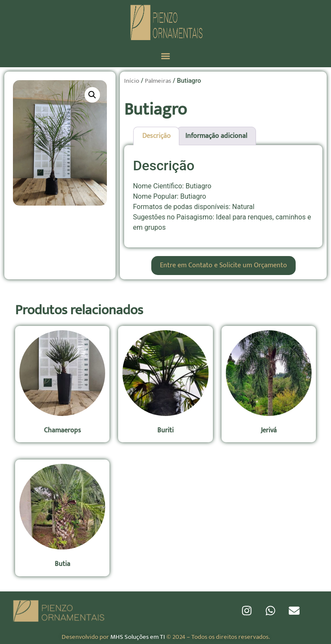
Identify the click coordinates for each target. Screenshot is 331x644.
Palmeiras (158, 81)
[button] (166, 56)
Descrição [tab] (156, 136)
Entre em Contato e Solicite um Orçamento (223, 265)
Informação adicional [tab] (216, 136)
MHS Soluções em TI (138, 637)
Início (132, 81)
